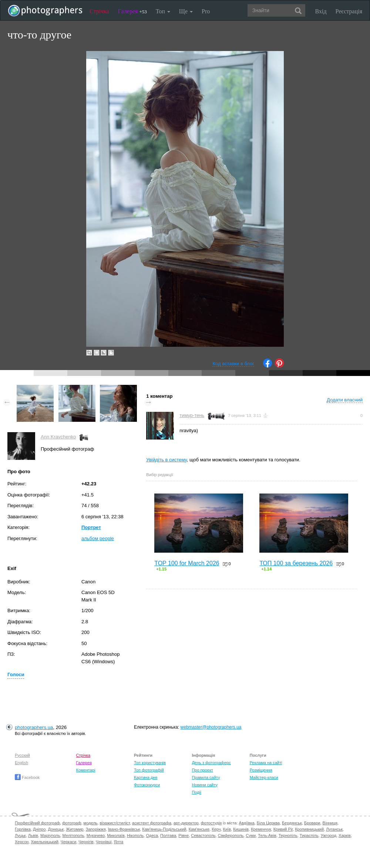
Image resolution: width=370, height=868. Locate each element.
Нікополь (135, 835)
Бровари (312, 823)
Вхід (321, 11)
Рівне (184, 835)
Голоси (16, 674)
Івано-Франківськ (124, 829)
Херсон (22, 842)
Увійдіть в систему (166, 460)
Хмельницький (45, 842)
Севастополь (203, 835)
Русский (22, 755)
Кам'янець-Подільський (164, 829)
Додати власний (345, 400)
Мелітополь (73, 835)
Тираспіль (309, 835)
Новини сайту (205, 785)
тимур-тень (192, 415)
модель (91, 823)
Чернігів (86, 842)
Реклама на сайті (266, 763)
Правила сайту (206, 777)
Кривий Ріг (283, 829)
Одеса (152, 835)
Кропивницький (309, 829)
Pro (206, 11)
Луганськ (334, 829)
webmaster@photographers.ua (211, 727)
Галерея (132, 11)
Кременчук (261, 829)
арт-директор (186, 823)
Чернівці (104, 842)
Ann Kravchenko (58, 437)
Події (196, 792)
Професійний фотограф (37, 823)
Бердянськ (292, 823)
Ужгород (329, 835)
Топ (163, 11)
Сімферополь (231, 835)
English (21, 763)
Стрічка (99, 11)
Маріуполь (50, 835)
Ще (186, 11)
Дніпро (39, 829)
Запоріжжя (96, 829)
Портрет (91, 527)
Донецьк (56, 829)
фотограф (72, 823)
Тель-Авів (267, 835)
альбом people (98, 538)
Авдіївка (247, 823)
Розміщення (261, 770)
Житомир (75, 829)
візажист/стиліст (115, 823)
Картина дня (146, 777)
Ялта (119, 842)
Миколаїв (116, 835)
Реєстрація (349, 11)
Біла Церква (268, 823)
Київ (227, 829)
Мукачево (96, 835)
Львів (33, 835)
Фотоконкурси (147, 785)
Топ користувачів (150, 763)
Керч (216, 829)
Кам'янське (199, 829)
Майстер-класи (264, 777)
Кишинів (241, 829)
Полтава (168, 835)
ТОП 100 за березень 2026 (296, 563)
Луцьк (20, 835)
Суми (251, 835)
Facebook (27, 777)
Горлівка (23, 829)
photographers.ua (34, 727)
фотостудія (211, 823)
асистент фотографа (152, 823)
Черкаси (68, 842)
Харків (345, 835)
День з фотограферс (211, 763)
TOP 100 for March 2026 (187, 563)
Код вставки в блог (233, 364)
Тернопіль (288, 835)
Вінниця (330, 823)
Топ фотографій (149, 770)
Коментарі (86, 770)
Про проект (202, 770)
